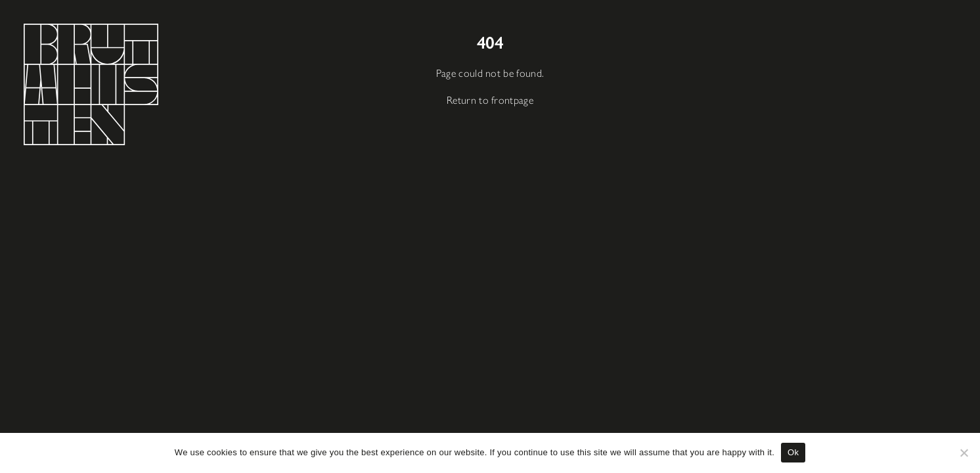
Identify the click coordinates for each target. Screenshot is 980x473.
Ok (793, 452)
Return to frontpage (490, 99)
